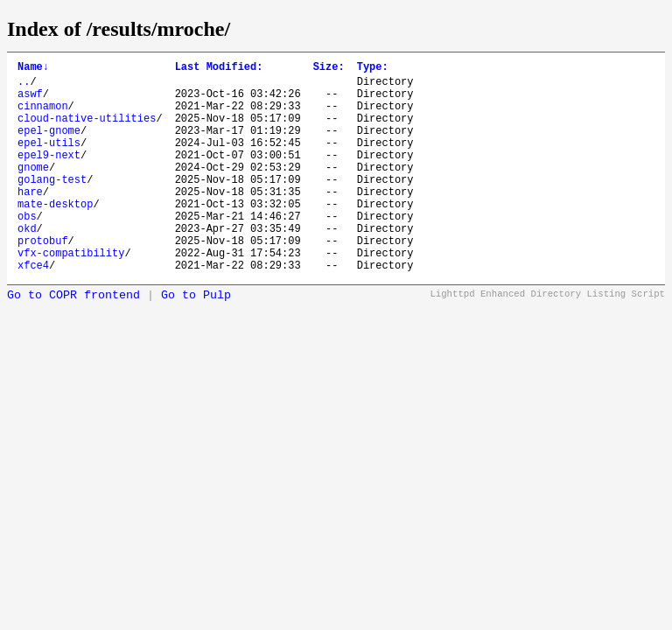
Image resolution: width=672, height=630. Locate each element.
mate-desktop (55, 235)
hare (30, 220)
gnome (33, 190)
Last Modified (219, 69)
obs (27, 250)
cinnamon (43, 116)
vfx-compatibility (71, 294)
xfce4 (33, 309)
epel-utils (49, 161)
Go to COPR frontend (73, 340)
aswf (30, 101)
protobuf (43, 280)
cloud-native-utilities (87, 131)
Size (329, 69)
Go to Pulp (196, 340)
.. (24, 86)
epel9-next (49, 175)
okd (27, 265)
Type (373, 69)
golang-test (52, 205)
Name (33, 69)
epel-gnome (49, 146)
